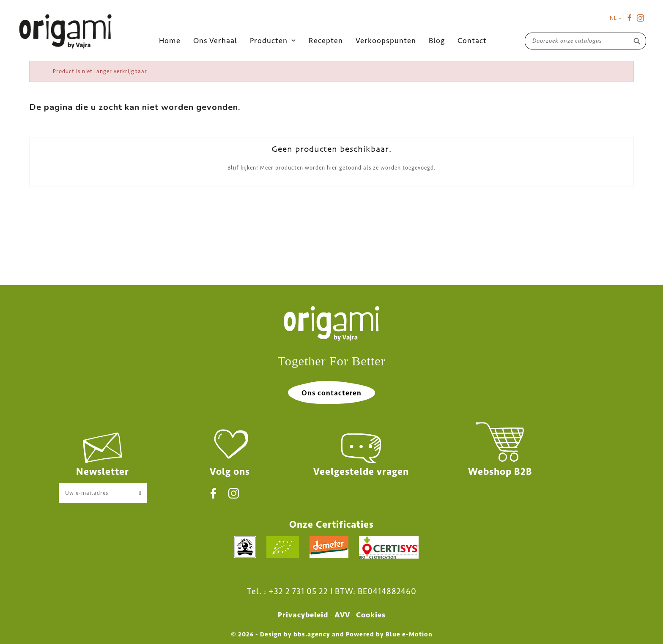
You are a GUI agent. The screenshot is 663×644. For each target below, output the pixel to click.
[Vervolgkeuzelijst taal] (616, 18)
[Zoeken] (585, 41)
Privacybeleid (303, 615)
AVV (342, 615)
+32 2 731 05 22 (298, 591)
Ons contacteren (331, 393)
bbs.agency (312, 634)
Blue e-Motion (409, 634)
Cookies (371, 615)
